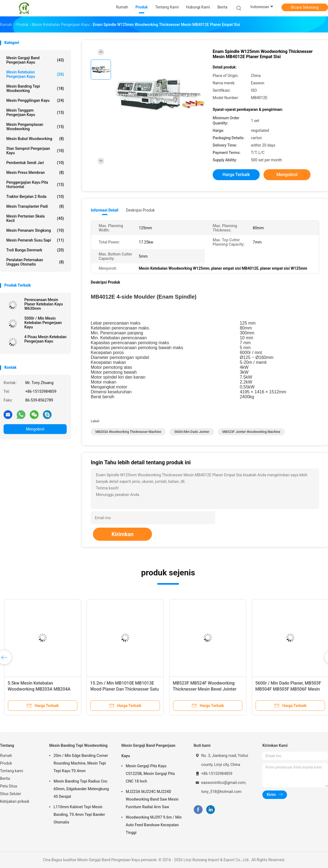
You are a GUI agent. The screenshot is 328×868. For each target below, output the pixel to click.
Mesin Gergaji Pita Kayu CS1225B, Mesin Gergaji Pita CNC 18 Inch (150, 774)
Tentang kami (12, 771)
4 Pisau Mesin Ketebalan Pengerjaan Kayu (45, 339)
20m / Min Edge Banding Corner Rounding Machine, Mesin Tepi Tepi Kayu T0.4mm (81, 763)
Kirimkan (123, 534)
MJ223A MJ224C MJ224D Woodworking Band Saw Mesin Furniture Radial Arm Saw (152, 799)
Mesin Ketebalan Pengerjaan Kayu (35, 74)
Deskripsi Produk (140, 210)
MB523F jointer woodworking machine (251, 432)
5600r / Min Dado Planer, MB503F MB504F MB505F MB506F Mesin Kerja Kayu (288, 689)
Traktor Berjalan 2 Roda (35, 197)
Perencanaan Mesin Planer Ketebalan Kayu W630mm (44, 304)
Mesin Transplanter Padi (35, 206)
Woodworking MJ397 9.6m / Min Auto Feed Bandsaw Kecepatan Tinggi (154, 825)
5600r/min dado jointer (192, 432)
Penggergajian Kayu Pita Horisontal (35, 185)
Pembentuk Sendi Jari (35, 163)
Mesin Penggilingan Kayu (35, 100)
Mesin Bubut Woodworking (35, 139)
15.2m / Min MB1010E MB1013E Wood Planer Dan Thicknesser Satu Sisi (125, 689)
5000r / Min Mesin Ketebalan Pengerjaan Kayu (43, 323)
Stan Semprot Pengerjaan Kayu (35, 151)
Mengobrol (35, 429)
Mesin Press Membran (35, 173)
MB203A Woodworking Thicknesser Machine (128, 432)
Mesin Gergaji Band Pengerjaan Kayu (35, 60)
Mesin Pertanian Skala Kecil (35, 218)
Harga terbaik (236, 175)
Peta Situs (9, 786)
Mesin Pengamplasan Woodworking (35, 127)
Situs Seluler (11, 794)
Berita (5, 778)
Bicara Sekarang (305, 7)
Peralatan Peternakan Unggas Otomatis (35, 262)
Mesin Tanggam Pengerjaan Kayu (35, 112)
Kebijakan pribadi (15, 801)
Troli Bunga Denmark (35, 250)
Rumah (6, 756)
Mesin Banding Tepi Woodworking (35, 88)
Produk (6, 763)
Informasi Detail (105, 210)
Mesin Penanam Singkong (35, 230)
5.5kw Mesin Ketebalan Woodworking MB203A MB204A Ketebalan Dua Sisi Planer (39, 689)
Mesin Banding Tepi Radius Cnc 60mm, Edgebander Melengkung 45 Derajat (81, 789)
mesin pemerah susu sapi (35, 240)
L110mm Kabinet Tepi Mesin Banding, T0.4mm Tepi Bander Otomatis (79, 815)
